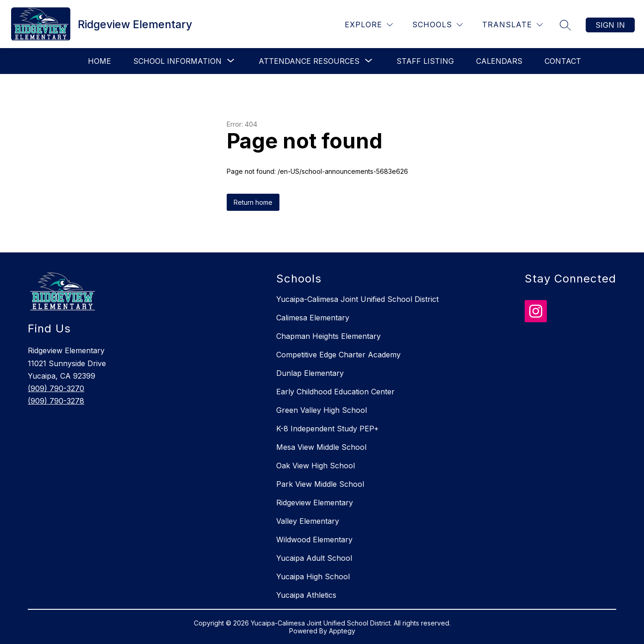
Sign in (610, 25)
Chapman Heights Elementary (328, 336)
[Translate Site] (512, 25)
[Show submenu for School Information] (177, 61)
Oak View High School (316, 466)
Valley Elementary (308, 521)
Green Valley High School (322, 410)
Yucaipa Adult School (314, 558)
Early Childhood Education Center (335, 392)
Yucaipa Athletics (306, 595)
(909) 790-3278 (56, 401)
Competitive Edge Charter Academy (338, 355)
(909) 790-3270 (56, 388)
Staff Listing (425, 61)
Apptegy (342, 631)
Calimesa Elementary (313, 318)
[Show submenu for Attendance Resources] (309, 61)
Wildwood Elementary (314, 540)
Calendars (499, 61)
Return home (253, 202)
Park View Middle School (320, 484)
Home (99, 61)
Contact (563, 61)
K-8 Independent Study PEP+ (328, 429)
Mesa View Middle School (321, 447)
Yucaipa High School (313, 577)
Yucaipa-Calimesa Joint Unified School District (357, 299)
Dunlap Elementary (310, 373)
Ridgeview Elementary (315, 503)
